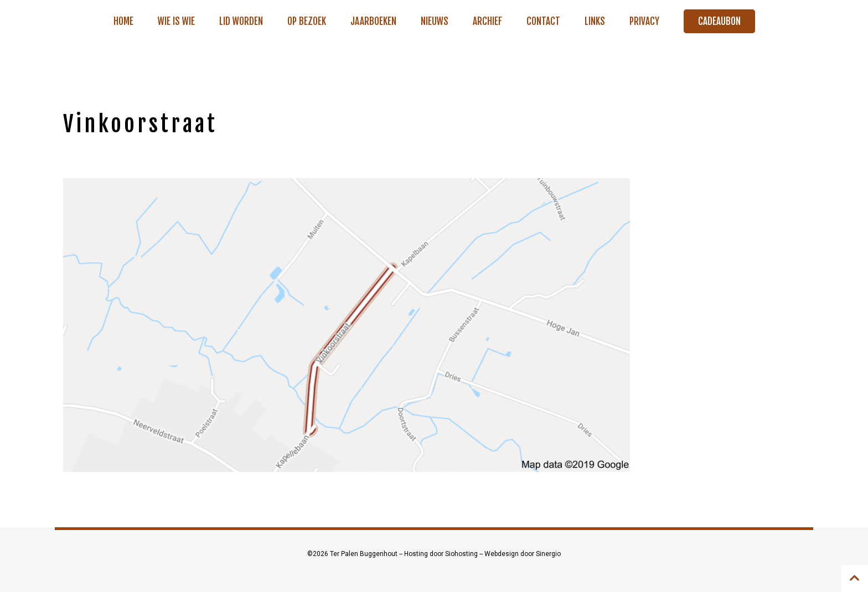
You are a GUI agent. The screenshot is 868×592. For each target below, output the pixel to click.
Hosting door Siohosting (442, 554)
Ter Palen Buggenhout (365, 554)
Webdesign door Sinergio (523, 554)
